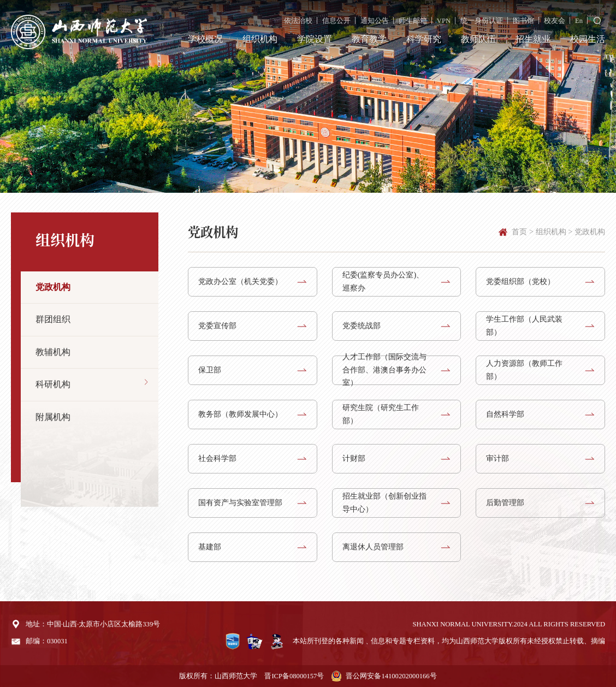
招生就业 (533, 39)
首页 (519, 232)
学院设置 (315, 39)
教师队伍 (478, 39)
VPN (444, 21)
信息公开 (336, 21)
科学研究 (424, 39)
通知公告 (375, 21)
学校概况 (205, 39)
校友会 (555, 21)
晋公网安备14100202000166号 (391, 676)
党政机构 (590, 232)
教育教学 (369, 39)
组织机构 (260, 39)
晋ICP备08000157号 (294, 676)
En (579, 21)
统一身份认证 (482, 21)
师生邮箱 (413, 21)
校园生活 (588, 39)
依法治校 (298, 21)
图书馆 (523, 21)
